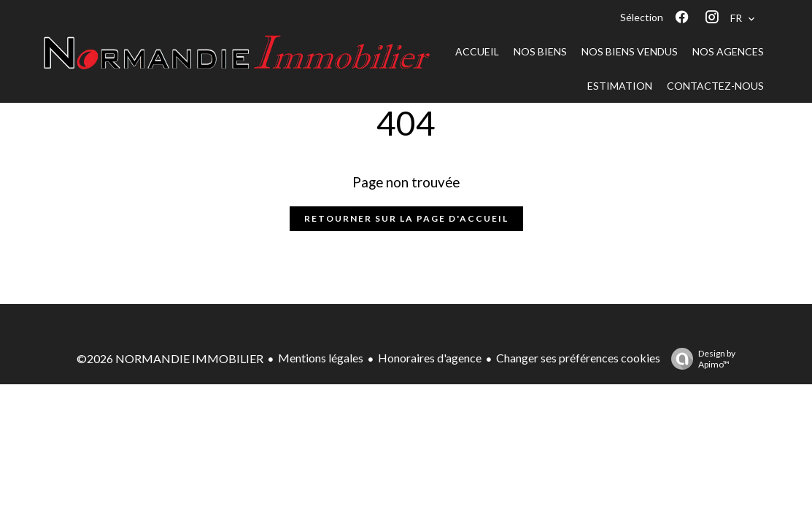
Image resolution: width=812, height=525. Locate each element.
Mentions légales (321, 358)
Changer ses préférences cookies (578, 358)
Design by (700, 359)
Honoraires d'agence (430, 358)
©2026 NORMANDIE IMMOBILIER (170, 358)
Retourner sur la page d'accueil (406, 218)
